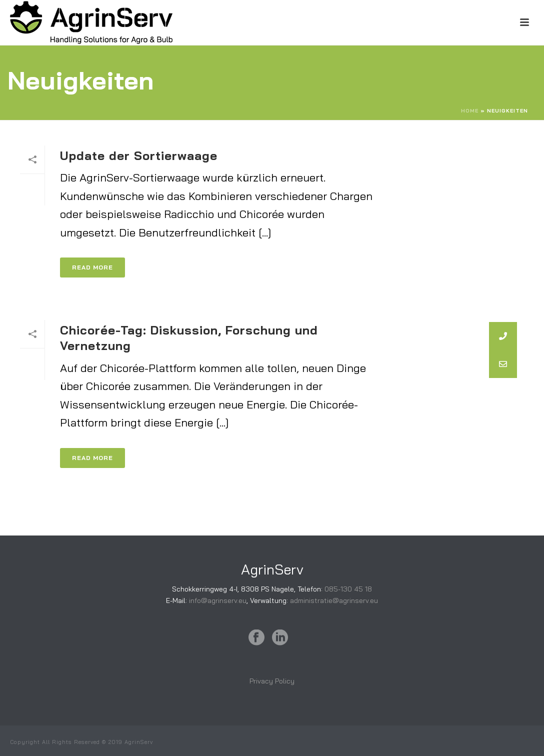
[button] (503, 364)
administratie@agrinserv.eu (334, 600)
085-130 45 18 (348, 589)
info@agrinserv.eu (218, 600)
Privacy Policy (272, 681)
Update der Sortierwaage (139, 155)
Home (470, 111)
